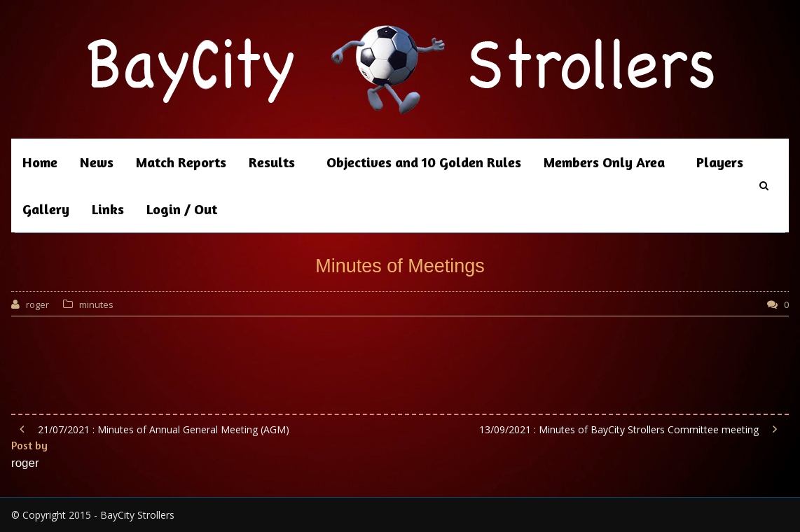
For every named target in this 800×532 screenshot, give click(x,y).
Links (108, 209)
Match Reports (181, 162)
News (97, 162)
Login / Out (182, 209)
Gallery (46, 209)
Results (272, 162)
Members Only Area (604, 162)
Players (720, 162)
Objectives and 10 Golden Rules (424, 162)
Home (40, 162)
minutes (96, 304)
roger (37, 304)
